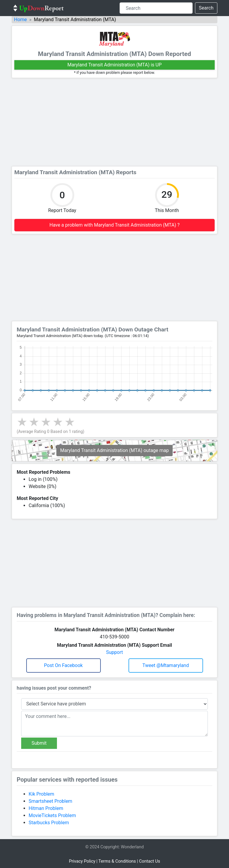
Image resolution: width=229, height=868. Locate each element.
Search (206, 8)
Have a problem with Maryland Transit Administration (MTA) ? (114, 225)
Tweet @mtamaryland (166, 665)
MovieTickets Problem (52, 815)
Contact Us (150, 861)
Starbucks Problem (49, 823)
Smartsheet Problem (50, 801)
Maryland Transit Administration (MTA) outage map (115, 450)
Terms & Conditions (117, 861)
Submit (39, 743)
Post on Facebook (64, 665)
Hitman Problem (46, 808)
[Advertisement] (114, 122)
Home (20, 20)
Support (114, 652)
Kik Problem (41, 794)
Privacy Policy (82, 861)
